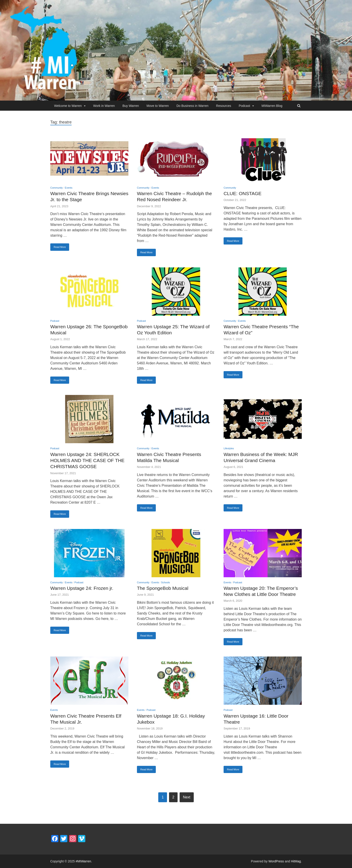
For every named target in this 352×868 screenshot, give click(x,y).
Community (57, 188)
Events (69, 188)
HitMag (296, 861)
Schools (166, 582)
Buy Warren (131, 106)
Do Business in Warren (192, 106)
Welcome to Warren (68, 106)
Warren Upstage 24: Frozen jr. (82, 588)
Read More (60, 247)
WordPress (276, 861)
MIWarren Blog (272, 106)
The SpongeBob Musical (163, 588)
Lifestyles (229, 448)
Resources (224, 106)
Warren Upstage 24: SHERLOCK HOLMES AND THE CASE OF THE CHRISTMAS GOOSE (87, 460)
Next (187, 797)
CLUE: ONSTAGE (243, 193)
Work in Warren (104, 106)
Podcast (244, 106)
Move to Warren (158, 106)
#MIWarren (83, 861)
